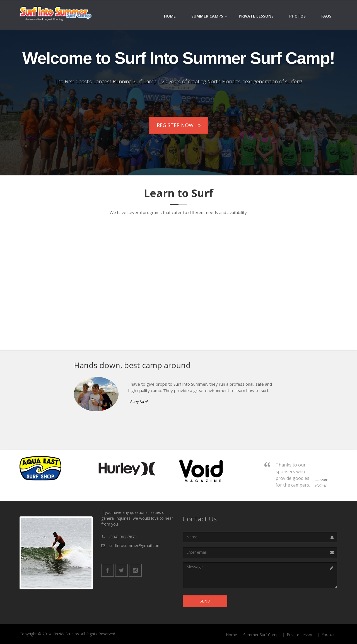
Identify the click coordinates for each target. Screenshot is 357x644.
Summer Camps (207, 16)
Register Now (179, 125)
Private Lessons (256, 16)
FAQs (326, 16)
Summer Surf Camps (262, 635)
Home (170, 16)
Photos (297, 16)
